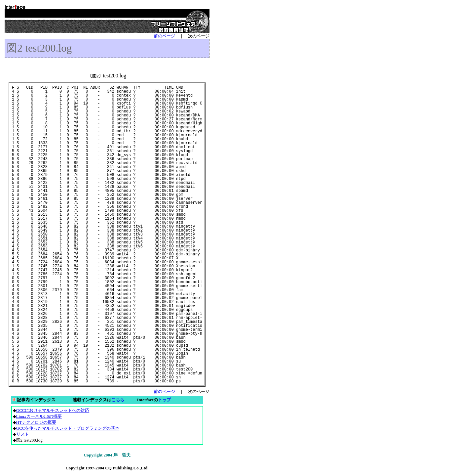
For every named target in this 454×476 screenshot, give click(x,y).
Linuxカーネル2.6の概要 (39, 416)
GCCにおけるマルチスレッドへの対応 (53, 410)
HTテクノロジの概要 (36, 422)
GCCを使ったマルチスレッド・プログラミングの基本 (68, 428)
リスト (23, 434)
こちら (118, 400)
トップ (164, 400)
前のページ (164, 36)
